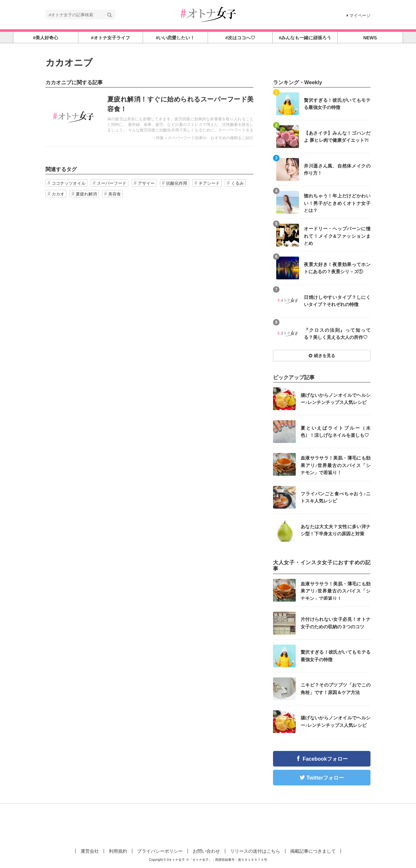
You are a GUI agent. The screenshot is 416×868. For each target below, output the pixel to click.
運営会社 (90, 851)
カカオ (58, 194)
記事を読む (149, 117)
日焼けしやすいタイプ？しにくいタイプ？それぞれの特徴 (337, 301)
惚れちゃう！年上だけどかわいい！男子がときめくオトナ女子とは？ (337, 203)
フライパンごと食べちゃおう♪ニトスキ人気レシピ (336, 497)
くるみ (237, 183)
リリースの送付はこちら (255, 851)
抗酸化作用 (177, 183)
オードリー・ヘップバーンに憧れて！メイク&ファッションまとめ (337, 236)
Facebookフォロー (325, 759)
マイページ (359, 15)
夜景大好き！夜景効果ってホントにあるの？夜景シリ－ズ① (337, 268)
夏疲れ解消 (86, 194)
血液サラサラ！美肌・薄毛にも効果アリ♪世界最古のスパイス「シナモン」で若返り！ (336, 465)
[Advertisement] (208, 825)
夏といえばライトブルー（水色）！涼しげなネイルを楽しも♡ (336, 432)
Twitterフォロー (325, 778)
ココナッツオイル (69, 183)
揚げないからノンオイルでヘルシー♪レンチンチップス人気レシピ (336, 399)
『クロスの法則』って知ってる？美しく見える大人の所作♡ (337, 334)
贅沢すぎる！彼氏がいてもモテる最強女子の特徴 (337, 104)
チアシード (209, 183)
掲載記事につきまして (313, 851)
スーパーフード (112, 183)
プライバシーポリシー (160, 851)
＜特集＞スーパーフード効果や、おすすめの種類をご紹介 (203, 138)
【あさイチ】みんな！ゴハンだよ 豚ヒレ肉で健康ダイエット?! (337, 137)
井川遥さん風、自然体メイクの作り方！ (337, 169)
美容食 (115, 194)
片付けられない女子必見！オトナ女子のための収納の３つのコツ (336, 623)
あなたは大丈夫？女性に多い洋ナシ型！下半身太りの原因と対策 (336, 530)
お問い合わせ (206, 851)
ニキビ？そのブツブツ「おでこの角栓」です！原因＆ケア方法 (336, 688)
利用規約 (118, 851)
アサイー (146, 183)
